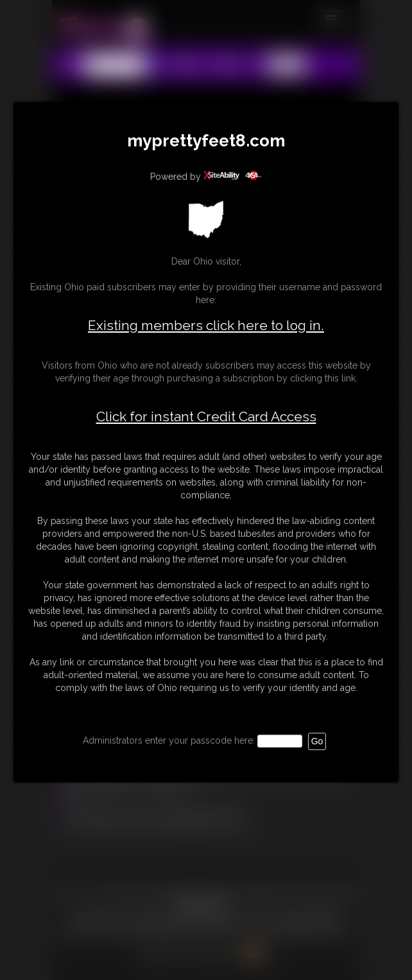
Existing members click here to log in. (206, 325)
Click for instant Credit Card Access (206, 417)
